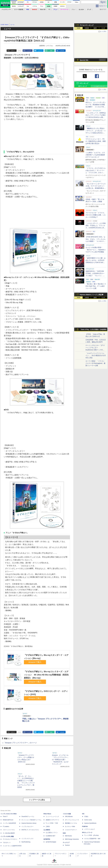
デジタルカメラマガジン (10, 839)
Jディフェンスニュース (72, 820)
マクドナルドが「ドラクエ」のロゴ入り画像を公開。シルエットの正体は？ (96, 215)
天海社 (86, 817)
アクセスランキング (87, 25)
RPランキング (83, 86)
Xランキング (84, 83)
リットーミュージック (52, 817)
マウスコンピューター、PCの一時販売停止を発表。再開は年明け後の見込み (96, 141)
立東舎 (48, 826)
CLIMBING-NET (50, 836)
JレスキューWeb (70, 826)
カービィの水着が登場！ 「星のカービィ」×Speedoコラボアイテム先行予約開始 (96, 250)
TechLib (67, 845)
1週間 (95, 28)
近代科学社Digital (51, 842)
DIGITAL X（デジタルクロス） (31, 830)
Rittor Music (47, 814)
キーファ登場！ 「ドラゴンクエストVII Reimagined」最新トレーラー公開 (95, 363)
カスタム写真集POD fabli (92, 839)
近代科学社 (47, 839)
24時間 (87, 28)
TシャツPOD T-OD (52, 823)
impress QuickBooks (90, 823)
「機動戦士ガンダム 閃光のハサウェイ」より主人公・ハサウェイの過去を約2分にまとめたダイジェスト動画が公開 (96, 133)
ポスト (13, 51)
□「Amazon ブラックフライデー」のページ (19, 743)
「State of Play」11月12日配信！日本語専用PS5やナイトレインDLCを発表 (93, 330)
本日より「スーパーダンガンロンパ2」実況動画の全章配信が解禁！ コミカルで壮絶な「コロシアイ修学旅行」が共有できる (96, 107)
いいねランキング (99, 86)
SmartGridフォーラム (28, 817)
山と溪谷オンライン (52, 833)
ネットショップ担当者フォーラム (31, 820)
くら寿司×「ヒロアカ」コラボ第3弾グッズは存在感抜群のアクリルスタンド (95, 155)
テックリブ (66, 842)
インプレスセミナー (27, 826)
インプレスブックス (27, 839)
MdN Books (68, 836)
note (51, 51)
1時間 (79, 28)
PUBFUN (85, 826)
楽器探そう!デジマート (53, 820)
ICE (83, 814)
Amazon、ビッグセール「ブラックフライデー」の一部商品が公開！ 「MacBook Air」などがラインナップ (61, 760)
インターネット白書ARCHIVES (12, 846)
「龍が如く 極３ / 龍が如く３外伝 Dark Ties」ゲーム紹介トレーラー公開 (96, 286)
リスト (19, 51)
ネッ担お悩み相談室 (9, 833)
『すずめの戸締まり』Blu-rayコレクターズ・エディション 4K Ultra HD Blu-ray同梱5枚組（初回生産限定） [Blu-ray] (46, 675)
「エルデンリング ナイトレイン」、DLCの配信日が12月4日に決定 (96, 355)
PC (49, 9)
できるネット (7, 842)
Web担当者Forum (8, 820)
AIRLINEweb (69, 817)
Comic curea (88, 820)
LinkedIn (62, 51)
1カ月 (103, 28)
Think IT (5, 817)
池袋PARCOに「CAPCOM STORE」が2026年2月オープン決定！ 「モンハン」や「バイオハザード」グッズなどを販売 (96, 276)
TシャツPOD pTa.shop (91, 835)
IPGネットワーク (87, 833)
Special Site (84, 60)
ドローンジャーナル (9, 830)
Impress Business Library (29, 823)
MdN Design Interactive (72, 839)
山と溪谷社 (47, 830)
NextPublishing (26, 842)
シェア (29, 51)
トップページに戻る (37, 800)
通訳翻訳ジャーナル (71, 823)
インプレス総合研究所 (9, 823)
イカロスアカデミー (71, 830)
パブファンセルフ (90, 829)
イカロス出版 (67, 814)
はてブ (40, 51)
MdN (64, 833)
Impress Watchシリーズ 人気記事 (92, 295)
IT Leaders (6, 826)
